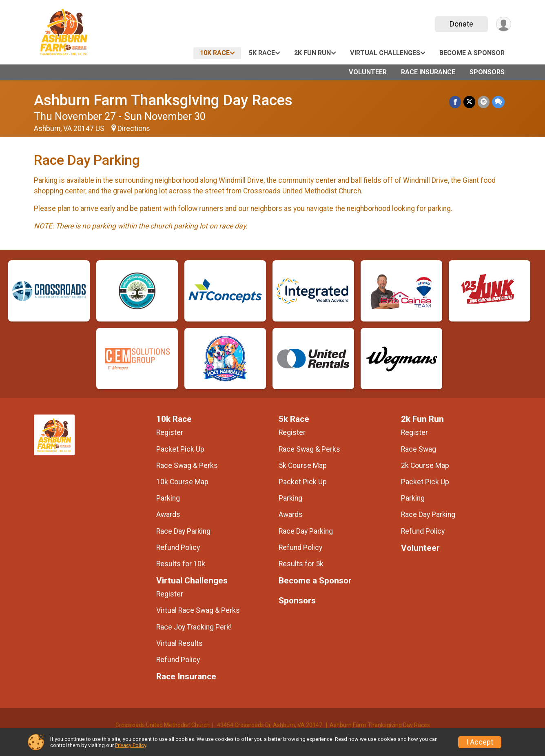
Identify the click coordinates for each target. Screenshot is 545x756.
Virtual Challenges (385, 53)
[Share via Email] (484, 102)
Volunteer (368, 72)
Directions (134, 129)
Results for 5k (301, 564)
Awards (168, 514)
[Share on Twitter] (469, 102)
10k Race (215, 53)
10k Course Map (182, 482)
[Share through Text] (498, 102)
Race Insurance (428, 72)
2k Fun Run (312, 53)
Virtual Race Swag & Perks (198, 610)
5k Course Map (303, 466)
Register (170, 432)
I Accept (480, 742)
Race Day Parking (183, 531)
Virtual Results (179, 643)
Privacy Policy (131, 745)
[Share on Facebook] (455, 102)
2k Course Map (425, 466)
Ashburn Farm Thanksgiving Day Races (163, 100)
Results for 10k (181, 564)
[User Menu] (504, 24)
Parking (168, 498)
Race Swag (419, 449)
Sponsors (487, 72)
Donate (461, 24)
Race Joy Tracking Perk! (194, 627)
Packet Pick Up (180, 449)
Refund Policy (178, 548)
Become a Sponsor (472, 53)
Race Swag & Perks (187, 466)
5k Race (262, 53)
